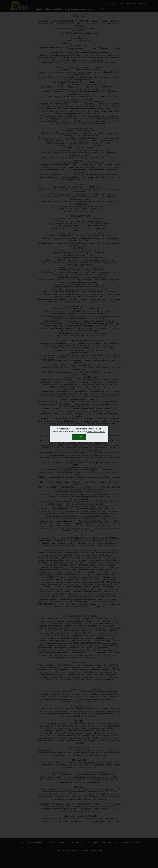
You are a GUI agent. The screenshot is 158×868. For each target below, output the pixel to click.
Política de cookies (96, 432)
